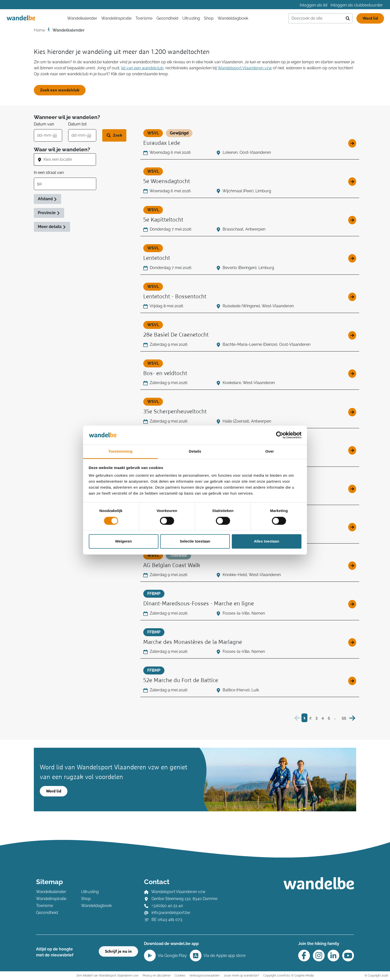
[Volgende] (352, 718)
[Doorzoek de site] (316, 18)
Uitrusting (191, 18)
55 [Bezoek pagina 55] (344, 718)
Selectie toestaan (195, 541)
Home (39, 30)
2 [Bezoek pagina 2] (310, 718)
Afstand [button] (48, 199)
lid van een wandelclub (142, 68)
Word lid (370, 18)
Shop (209, 18)
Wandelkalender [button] (82, 18)
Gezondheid (167, 18)
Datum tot (77, 124)
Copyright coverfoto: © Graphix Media (288, 975)
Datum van (44, 124)
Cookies (180, 975)
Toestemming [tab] (120, 451)
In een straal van (49, 173)
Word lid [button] (54, 791)
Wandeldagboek (233, 18)
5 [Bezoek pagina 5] (329, 718)
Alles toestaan (267, 541)
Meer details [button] (52, 227)
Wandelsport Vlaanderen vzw (245, 68)
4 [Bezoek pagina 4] (323, 718)
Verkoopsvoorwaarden (204, 975)
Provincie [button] (49, 213)
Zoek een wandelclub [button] (60, 90)
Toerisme (144, 18)
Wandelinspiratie (116, 18)
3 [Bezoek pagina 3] (317, 718)
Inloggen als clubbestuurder (357, 5)
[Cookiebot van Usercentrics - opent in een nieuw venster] (280, 435)
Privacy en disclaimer (157, 975)
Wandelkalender (51, 892)
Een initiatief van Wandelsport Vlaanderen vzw (108, 975)
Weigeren (123, 541)
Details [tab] (195, 451)
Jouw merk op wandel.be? (241, 975)
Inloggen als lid (314, 5)
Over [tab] (270, 451)
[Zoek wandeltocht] (114, 135)
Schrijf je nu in (118, 951)
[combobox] (70, 159)
